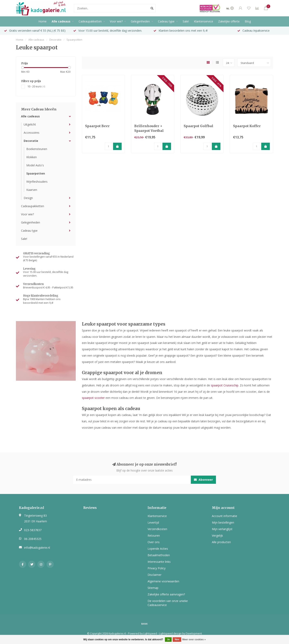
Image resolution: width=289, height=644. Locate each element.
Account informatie (225, 516)
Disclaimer (155, 575)
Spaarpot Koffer (247, 126)
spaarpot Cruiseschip (225, 385)
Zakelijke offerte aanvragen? (166, 594)
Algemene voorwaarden (163, 581)
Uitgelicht (30, 124)
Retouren (154, 536)
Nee (177, 640)
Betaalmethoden (159, 555)
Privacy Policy (157, 568)
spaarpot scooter (93, 398)
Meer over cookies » (194, 640)
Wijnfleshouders (37, 182)
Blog (248, 21)
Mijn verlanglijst (222, 529)
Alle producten (221, 542)
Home (42, 21)
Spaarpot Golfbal (198, 126)
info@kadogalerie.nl (37, 548)
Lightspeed (150, 633)
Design (28, 198)
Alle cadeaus (61, 21)
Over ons (154, 542)
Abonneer (203, 480)
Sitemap (153, 588)
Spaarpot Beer (97, 126)
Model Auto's (35, 165)
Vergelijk (217, 536)
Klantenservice (203, 21)
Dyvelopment (194, 633)
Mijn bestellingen (223, 522)
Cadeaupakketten (90, 21)
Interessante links (159, 562)
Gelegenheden (140, 21)
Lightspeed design (170, 633)
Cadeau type (166, 21)
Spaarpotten (36, 173)
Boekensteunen (37, 149)
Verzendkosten (157, 529)
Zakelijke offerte (229, 21)
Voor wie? (116, 21)
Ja (168, 640)
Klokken (32, 157)
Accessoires (32, 133)
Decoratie (31, 141)
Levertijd (153, 522)
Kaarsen (32, 190)
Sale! (186, 21)
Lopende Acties (158, 549)
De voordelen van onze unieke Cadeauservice (168, 603)
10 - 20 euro (36, 86)
